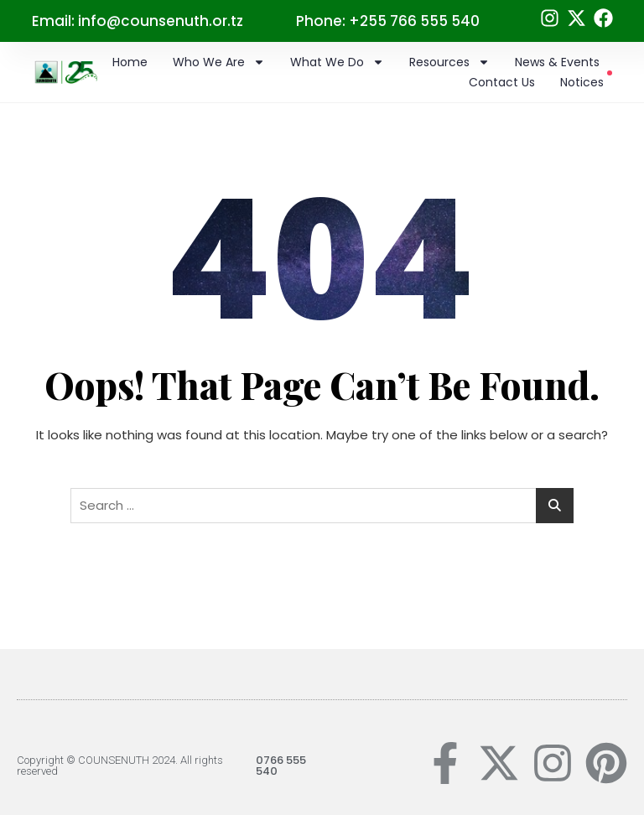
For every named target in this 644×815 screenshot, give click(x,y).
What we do (337, 62)
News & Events (557, 62)
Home (130, 62)
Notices (586, 81)
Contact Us (502, 82)
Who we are (219, 62)
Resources (449, 62)
